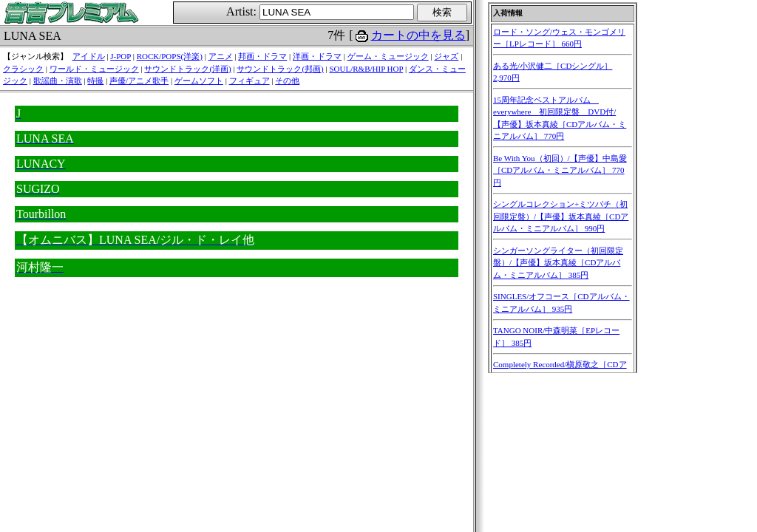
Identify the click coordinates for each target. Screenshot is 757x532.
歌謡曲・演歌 (58, 81)
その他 (287, 81)
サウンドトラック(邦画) (280, 69)
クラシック (23, 69)
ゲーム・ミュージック (388, 56)
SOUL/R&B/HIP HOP (366, 69)
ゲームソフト (199, 81)
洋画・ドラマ (317, 56)
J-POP (120, 56)
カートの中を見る (418, 35)
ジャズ (446, 56)
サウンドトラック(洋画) (187, 69)
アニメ (221, 56)
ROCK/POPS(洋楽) (170, 56)
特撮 (95, 81)
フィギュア (249, 81)
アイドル (89, 56)
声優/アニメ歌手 (139, 81)
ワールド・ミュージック (94, 69)
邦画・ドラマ (262, 56)
